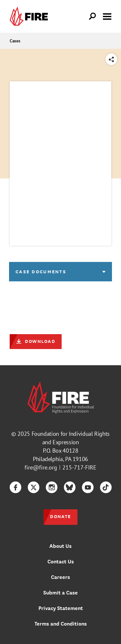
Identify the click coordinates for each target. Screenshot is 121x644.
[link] (30, 16)
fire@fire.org (41, 467)
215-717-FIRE (79, 467)
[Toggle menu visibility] (107, 16)
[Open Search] (93, 17)
